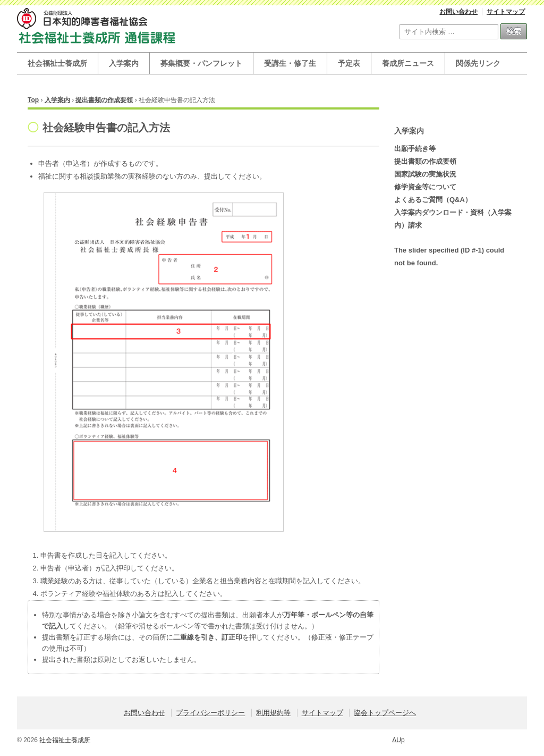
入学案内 (124, 63)
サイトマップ (506, 12)
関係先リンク (478, 63)
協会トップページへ (385, 713)
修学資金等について (425, 187)
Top (33, 100)
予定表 (349, 63)
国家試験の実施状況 (425, 174)
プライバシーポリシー (210, 713)
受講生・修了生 (290, 63)
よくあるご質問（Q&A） (433, 200)
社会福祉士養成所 (57, 63)
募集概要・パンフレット (201, 63)
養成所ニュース (408, 63)
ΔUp (398, 740)
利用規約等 (273, 713)
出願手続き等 (415, 149)
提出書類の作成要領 (104, 100)
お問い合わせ (458, 12)
